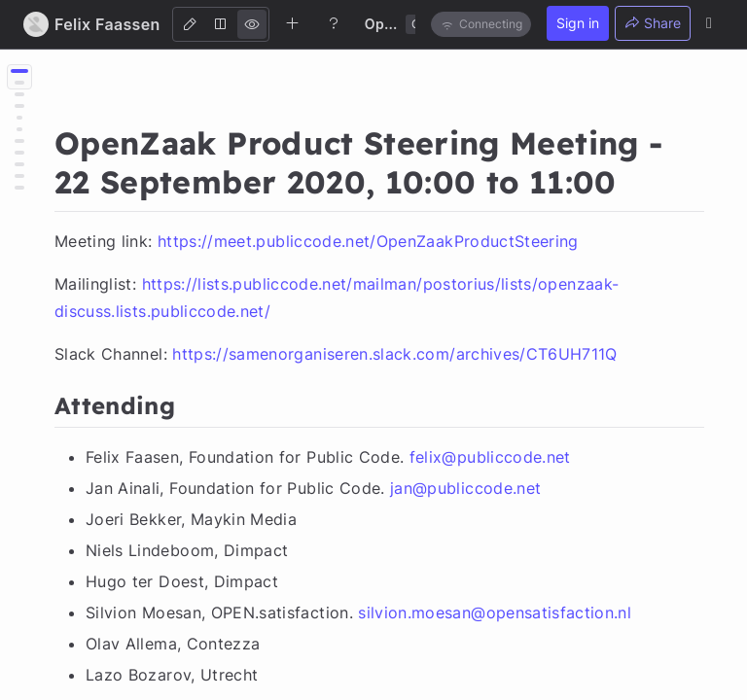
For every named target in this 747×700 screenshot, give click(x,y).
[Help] (334, 23)
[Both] (221, 24)
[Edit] (190, 24)
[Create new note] (293, 23)
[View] (252, 24)
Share (653, 23)
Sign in (578, 23)
